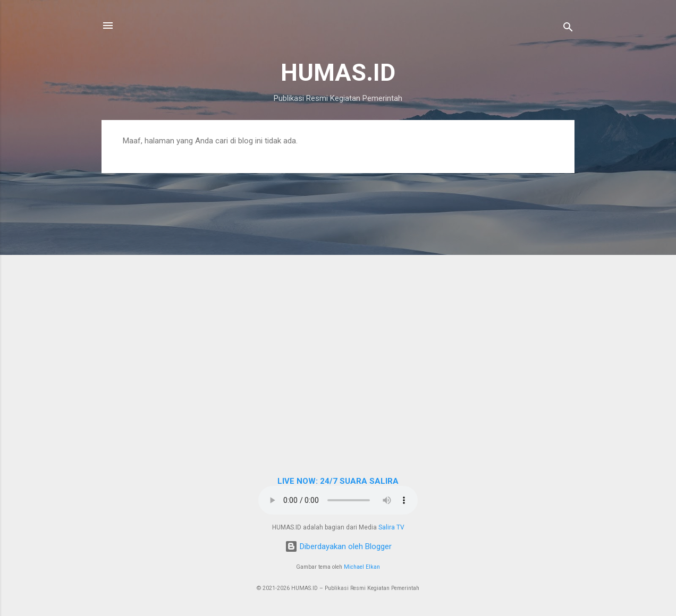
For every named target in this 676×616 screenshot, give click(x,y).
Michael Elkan (362, 567)
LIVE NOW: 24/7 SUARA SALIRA (338, 481)
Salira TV (391, 527)
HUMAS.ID (338, 72)
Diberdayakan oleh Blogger (338, 546)
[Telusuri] (568, 29)
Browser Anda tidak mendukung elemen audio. (338, 500)
